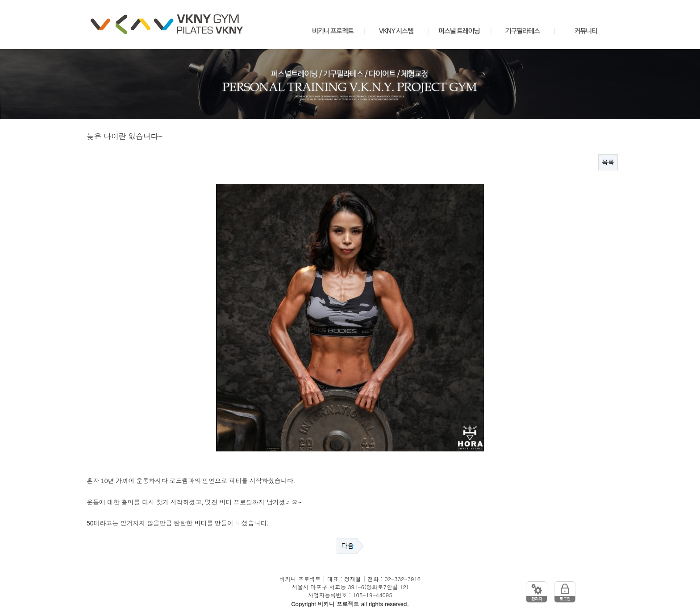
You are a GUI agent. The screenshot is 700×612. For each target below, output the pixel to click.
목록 (608, 162)
